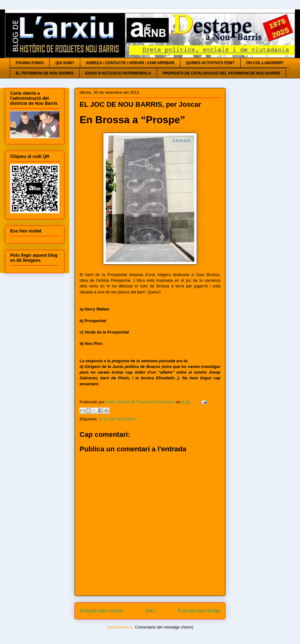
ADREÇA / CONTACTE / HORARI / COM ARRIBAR (130, 63)
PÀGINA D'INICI (30, 63)
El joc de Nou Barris (117, 419)
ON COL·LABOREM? (265, 63)
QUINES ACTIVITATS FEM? (210, 63)
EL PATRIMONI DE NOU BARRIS (45, 73)
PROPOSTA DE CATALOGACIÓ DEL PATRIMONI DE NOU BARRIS (221, 73)
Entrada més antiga (199, 611)
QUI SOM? (65, 63)
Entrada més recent (101, 611)
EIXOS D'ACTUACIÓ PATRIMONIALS (118, 73)
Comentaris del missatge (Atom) (164, 627)
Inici (150, 611)
